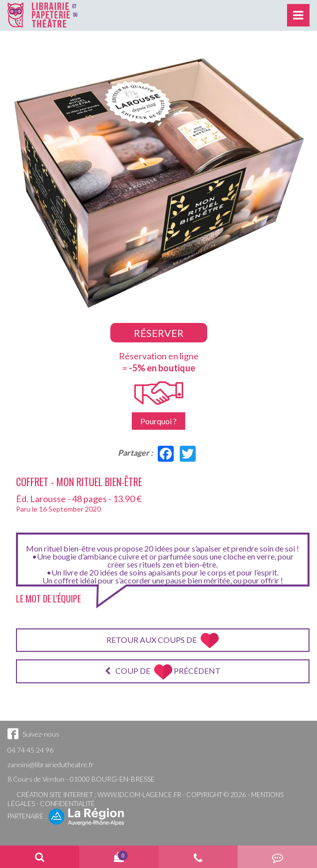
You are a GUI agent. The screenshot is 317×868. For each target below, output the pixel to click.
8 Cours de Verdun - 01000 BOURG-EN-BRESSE (81, 779)
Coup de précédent (163, 672)
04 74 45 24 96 (30, 750)
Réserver (159, 333)
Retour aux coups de (162, 641)
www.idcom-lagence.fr (139, 795)
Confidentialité (67, 804)
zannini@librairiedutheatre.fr (51, 764)
